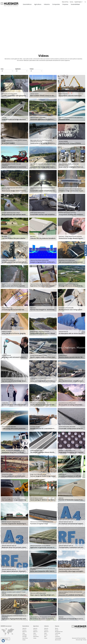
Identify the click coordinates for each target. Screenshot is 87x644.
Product (32, 69)
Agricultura (38, 4)
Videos (24, 633)
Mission (57, 628)
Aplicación (24, 628)
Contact (24, 640)
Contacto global (58, 638)
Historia (57, 635)
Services (35, 635)
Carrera (71, 2)
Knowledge (25, 635)
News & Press (65, 2)
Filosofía (57, 630)
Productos (24, 630)
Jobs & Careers (58, 640)
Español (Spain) (78, 2)
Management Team (59, 632)
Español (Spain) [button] (5, 639)
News (45, 636)
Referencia (25, 632)
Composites (56, 4)
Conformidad (58, 633)
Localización (57, 636)
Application (18, 69)
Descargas (25, 636)
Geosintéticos (27, 4)
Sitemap (85, 640)
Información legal (79, 640)
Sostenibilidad (75, 4)
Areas (2, 69)
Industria (47, 4)
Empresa (65, 4)
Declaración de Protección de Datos (79, 638)
